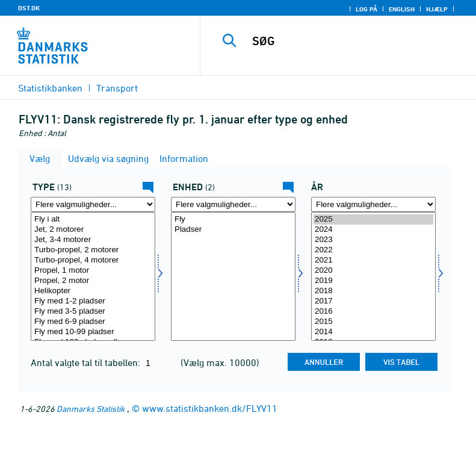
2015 (373, 322)
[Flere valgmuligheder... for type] (93, 204)
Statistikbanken (50, 88)
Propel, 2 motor (93, 281)
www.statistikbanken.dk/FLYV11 (210, 408)
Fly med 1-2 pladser (93, 301)
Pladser (233, 230)
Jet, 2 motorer (93, 230)
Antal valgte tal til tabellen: (87, 362)
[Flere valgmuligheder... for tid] (373, 204)
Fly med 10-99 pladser (93, 332)
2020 (373, 271)
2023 (373, 240)
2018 (373, 291)
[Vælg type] (93, 276)
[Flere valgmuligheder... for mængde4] (233, 204)
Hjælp (437, 9)
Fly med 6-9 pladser (93, 322)
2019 (373, 281)
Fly (233, 219)
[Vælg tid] (373, 276)
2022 (373, 250)
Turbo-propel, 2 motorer (93, 250)
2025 (373, 219)
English (402, 9)
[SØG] (356, 41)
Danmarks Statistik (91, 409)
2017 (373, 301)
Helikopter (93, 291)
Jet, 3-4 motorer (93, 240)
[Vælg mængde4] (233, 276)
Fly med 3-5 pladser (93, 312)
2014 (373, 332)
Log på (366, 9)
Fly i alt (93, 219)
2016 (373, 312)
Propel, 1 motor (93, 271)
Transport (117, 88)
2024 (373, 230)
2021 (373, 260)
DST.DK (29, 8)
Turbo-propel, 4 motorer (93, 260)
